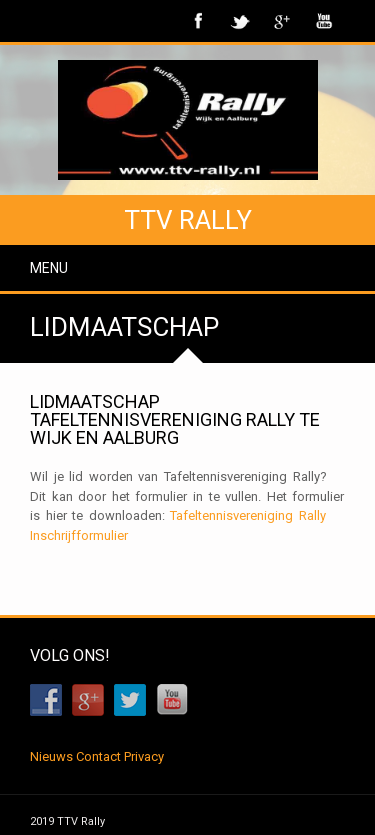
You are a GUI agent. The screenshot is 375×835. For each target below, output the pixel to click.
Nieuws (51, 756)
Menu (49, 268)
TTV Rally (188, 220)
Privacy (144, 756)
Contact (98, 756)
